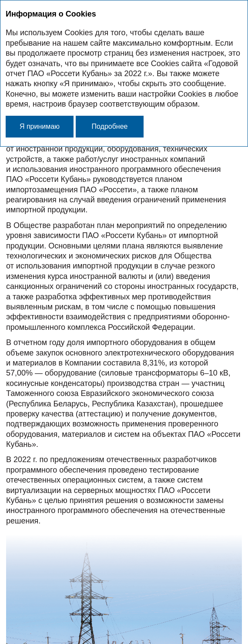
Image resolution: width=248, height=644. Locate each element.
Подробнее (110, 126)
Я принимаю (40, 126)
